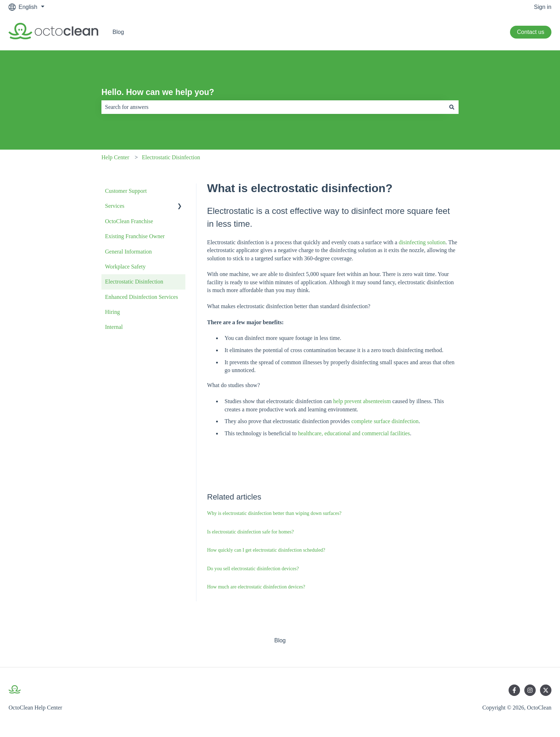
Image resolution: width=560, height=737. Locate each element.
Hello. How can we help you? (158, 92)
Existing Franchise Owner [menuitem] (135, 236)
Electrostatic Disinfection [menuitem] (134, 282)
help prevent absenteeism (362, 401)
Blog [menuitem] (280, 640)
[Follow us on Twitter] (546, 690)
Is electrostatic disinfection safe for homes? (251, 532)
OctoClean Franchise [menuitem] (129, 221)
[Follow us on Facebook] (514, 690)
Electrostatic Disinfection (171, 157)
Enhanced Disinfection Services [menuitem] (141, 297)
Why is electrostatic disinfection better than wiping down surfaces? (274, 513)
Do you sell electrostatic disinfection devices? (253, 569)
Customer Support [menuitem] (126, 191)
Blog (118, 32)
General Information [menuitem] (128, 252)
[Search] (452, 107)
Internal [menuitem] (114, 327)
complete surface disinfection (385, 421)
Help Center (115, 157)
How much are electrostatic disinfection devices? (256, 587)
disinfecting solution (422, 242)
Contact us (531, 32)
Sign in (543, 7)
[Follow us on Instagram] (530, 690)
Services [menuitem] (115, 206)
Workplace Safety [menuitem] (125, 267)
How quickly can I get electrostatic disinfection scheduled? (266, 550)
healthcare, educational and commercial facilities (354, 433)
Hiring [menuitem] (112, 312)
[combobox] (273, 107)
